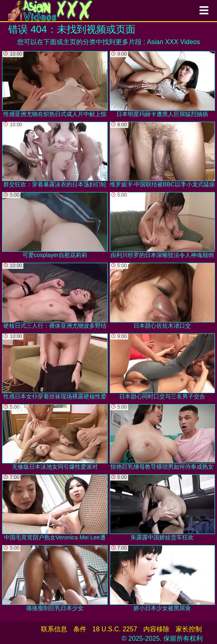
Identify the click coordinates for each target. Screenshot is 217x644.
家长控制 (189, 629)
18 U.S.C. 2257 (115, 629)
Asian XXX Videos (174, 42)
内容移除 (156, 629)
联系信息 (54, 629)
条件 (80, 629)
